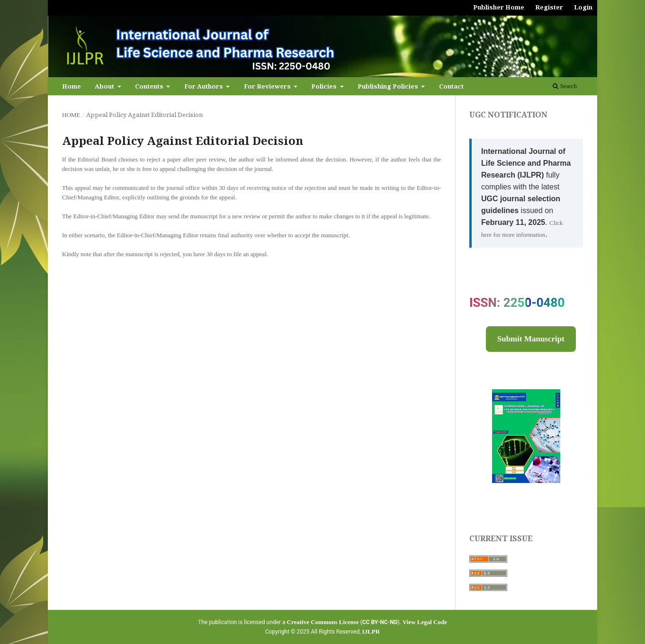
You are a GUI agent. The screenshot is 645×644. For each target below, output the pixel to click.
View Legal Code (425, 622)
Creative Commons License (323, 622)
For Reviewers (268, 86)
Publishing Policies (389, 86)
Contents (150, 86)
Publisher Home (499, 7)
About (105, 86)
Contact (451, 86)
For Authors (204, 86)
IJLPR (371, 631)
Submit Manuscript (531, 339)
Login (583, 7)
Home (72, 86)
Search (565, 86)
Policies (325, 86)
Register (549, 7)
